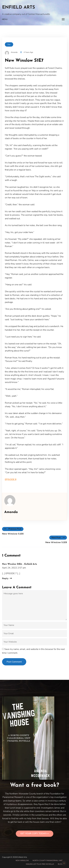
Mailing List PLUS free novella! (40, 864)
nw (9, 44)
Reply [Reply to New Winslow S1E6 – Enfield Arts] (5, 578)
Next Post (58, 538)
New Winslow (22, 861)
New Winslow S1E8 (56, 542)
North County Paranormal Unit (48, 861)
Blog (60, 864)
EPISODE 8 (11, 479)
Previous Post (13, 529)
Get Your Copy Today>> (35, 833)
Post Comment (14, 662)
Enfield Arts (19, 7)
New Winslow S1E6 (13, 534)
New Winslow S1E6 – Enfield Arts (20, 564)
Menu (5, 19)
